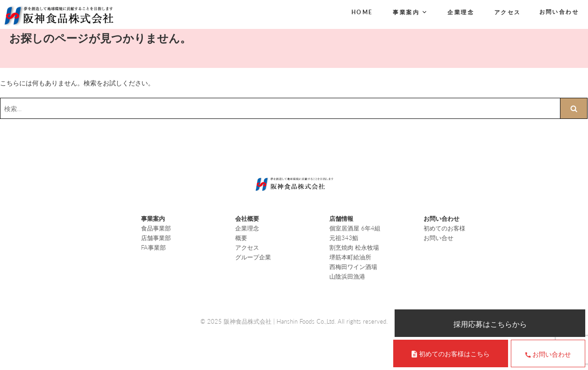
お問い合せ (438, 238)
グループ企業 (253, 257)
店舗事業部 (156, 238)
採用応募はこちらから (490, 324)
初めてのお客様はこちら (454, 354)
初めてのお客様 (444, 228)
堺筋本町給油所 (350, 257)
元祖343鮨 (344, 238)
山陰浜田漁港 (347, 276)
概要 (241, 238)
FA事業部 (153, 247)
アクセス (508, 12)
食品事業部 (156, 228)
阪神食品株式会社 (248, 321)
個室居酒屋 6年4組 (355, 228)
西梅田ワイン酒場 (353, 267)
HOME (362, 12)
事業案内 (406, 12)
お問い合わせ (559, 12)
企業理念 (461, 12)
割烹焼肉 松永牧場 (354, 247)
